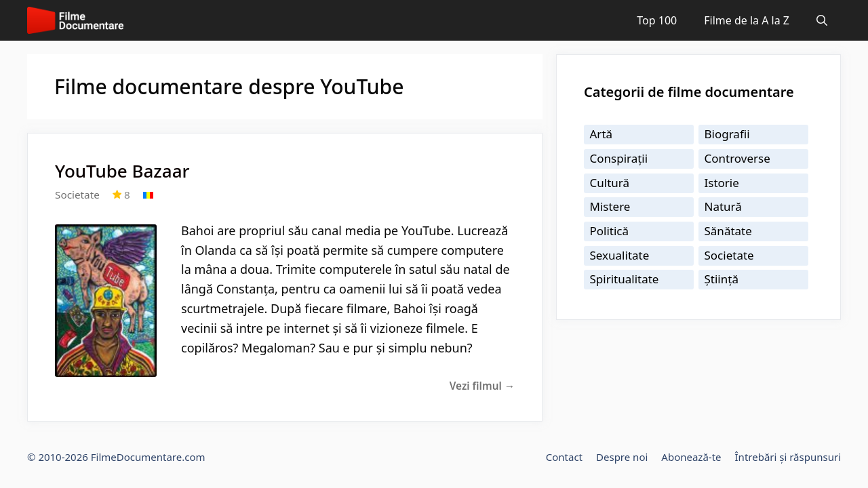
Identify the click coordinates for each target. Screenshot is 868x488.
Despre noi (622, 457)
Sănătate (728, 231)
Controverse (737, 158)
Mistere (610, 206)
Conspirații (619, 158)
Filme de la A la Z (747, 20)
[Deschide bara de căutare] (822, 20)
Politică (610, 231)
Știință (722, 279)
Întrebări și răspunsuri (788, 457)
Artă (601, 134)
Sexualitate (620, 255)
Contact (564, 457)
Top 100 (657, 20)
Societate (77, 195)
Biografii (727, 134)
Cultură (610, 183)
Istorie (722, 183)
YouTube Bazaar (122, 171)
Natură (723, 206)
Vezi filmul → (482, 386)
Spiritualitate (625, 279)
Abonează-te (691, 457)
